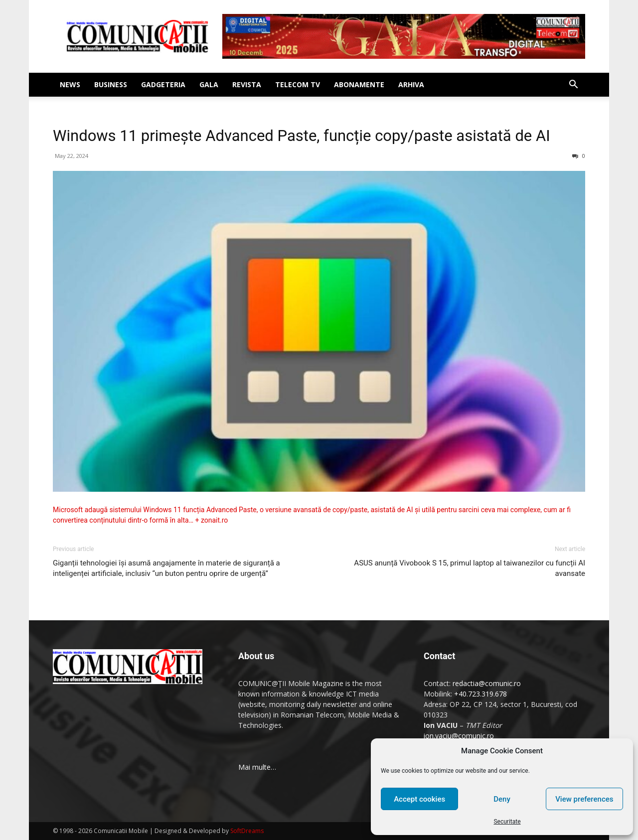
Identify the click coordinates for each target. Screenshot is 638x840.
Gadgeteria (163, 84)
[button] (573, 85)
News (70, 84)
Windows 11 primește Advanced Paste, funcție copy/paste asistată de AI (302, 136)
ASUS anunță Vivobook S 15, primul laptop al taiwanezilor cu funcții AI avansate (470, 568)
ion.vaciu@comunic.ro (459, 736)
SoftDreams (247, 831)
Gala (209, 84)
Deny (502, 799)
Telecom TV (298, 84)
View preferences (584, 799)
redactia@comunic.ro (487, 683)
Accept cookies (419, 799)
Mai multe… (257, 767)
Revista (247, 84)
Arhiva (411, 84)
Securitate (507, 822)
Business (111, 84)
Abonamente (359, 84)
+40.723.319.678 (480, 694)
